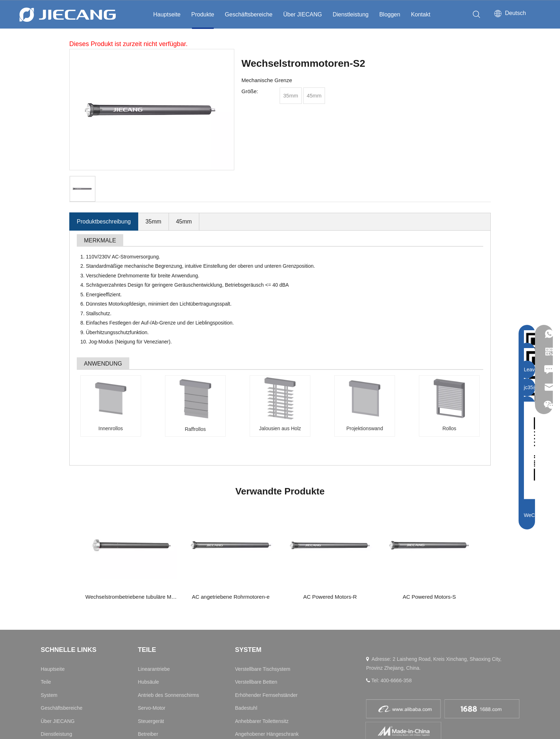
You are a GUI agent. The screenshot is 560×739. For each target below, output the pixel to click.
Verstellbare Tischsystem (263, 567)
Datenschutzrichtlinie (389, 720)
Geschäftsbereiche (249, 14)
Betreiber (148, 632)
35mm (153, 222)
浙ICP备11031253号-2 (480, 720)
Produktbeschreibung (104, 222)
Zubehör (147, 645)
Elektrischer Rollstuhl (258, 671)
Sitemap (353, 720)
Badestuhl (246, 606)
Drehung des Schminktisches (267, 658)
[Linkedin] (372, 667)
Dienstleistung (351, 14)
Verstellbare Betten (256, 580)
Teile (46, 580)
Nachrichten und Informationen (75, 645)
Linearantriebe (154, 567)
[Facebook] (407, 667)
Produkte (203, 14)
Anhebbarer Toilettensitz (262, 619)
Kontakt (421, 14)
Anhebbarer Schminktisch (264, 645)
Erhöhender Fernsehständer (266, 593)
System (49, 593)
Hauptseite (167, 14)
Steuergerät (151, 619)
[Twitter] (441, 667)
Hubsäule (148, 580)
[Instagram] (424, 667)
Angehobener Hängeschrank (267, 632)
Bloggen (390, 14)
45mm (184, 222)
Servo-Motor (152, 606)
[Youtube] (390, 667)
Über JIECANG (302, 14)
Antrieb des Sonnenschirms (168, 593)
